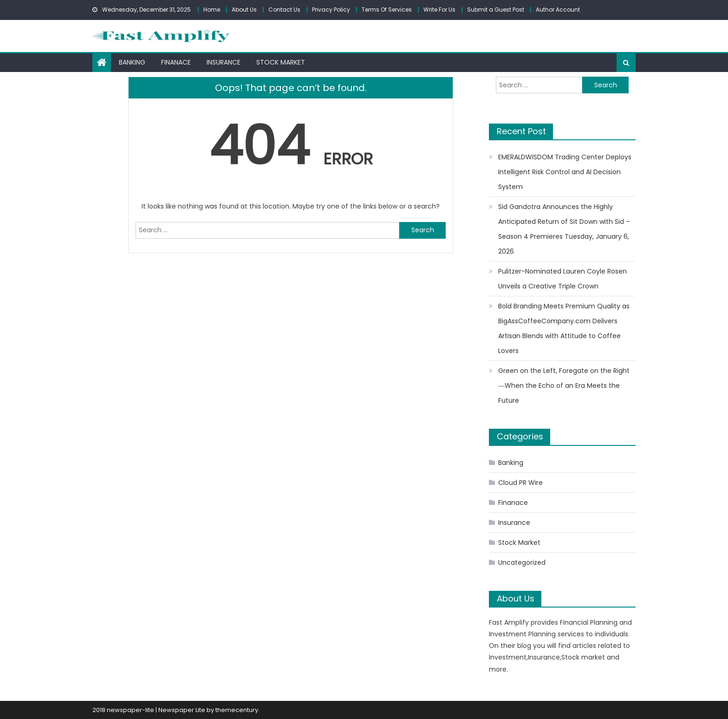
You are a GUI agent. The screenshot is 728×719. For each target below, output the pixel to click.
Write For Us (439, 10)
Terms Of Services (387, 10)
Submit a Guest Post (496, 10)
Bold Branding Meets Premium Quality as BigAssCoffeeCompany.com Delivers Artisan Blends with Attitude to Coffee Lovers (564, 328)
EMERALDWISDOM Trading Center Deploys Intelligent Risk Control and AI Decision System (565, 172)
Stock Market (281, 62)
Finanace (176, 62)
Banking (132, 62)
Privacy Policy (331, 10)
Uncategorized (522, 562)
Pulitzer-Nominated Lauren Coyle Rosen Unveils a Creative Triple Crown (562, 279)
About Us (244, 10)
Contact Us (284, 10)
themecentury (237, 710)
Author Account (558, 10)
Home (212, 10)
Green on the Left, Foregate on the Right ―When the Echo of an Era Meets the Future (564, 386)
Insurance (224, 62)
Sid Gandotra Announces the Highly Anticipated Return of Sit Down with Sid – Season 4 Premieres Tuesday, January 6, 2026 (564, 229)
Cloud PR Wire (520, 483)
